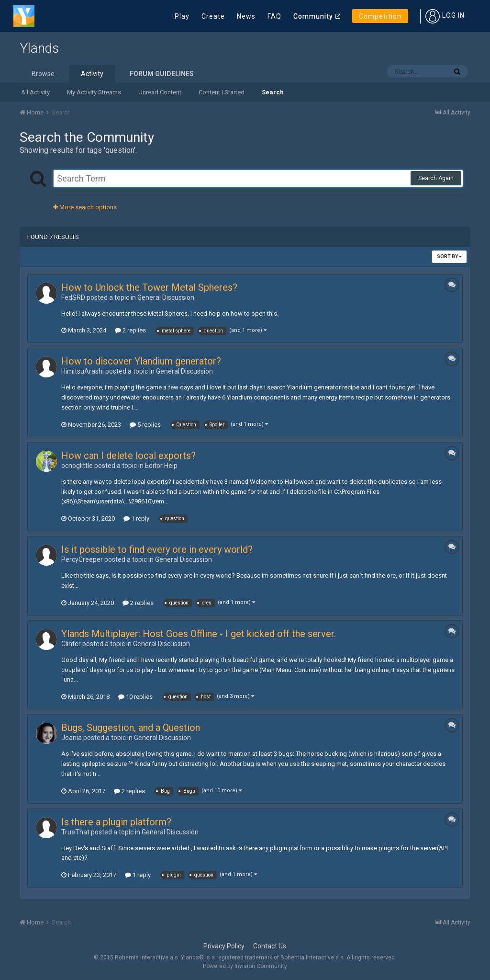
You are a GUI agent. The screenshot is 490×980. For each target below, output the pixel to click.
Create (213, 16)
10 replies (135, 697)
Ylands (39, 48)
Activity (92, 74)
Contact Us (270, 946)
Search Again (436, 178)
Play (182, 16)
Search (273, 92)
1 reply (136, 518)
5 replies (145, 425)
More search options (85, 207)
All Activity (35, 92)
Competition (380, 16)
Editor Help (161, 466)
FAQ (274, 16)
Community (313, 16)
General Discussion (166, 297)
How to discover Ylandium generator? (141, 361)
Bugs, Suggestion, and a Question (131, 728)
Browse (43, 74)
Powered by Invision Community (245, 966)
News (246, 16)
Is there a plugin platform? (116, 822)
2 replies (130, 330)
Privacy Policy (224, 946)
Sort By (449, 256)
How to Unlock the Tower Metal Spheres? (149, 287)
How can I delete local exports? (128, 456)
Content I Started (222, 92)
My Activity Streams (94, 92)
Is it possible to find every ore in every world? (157, 549)
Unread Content (160, 92)
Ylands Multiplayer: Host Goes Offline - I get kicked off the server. (199, 634)
